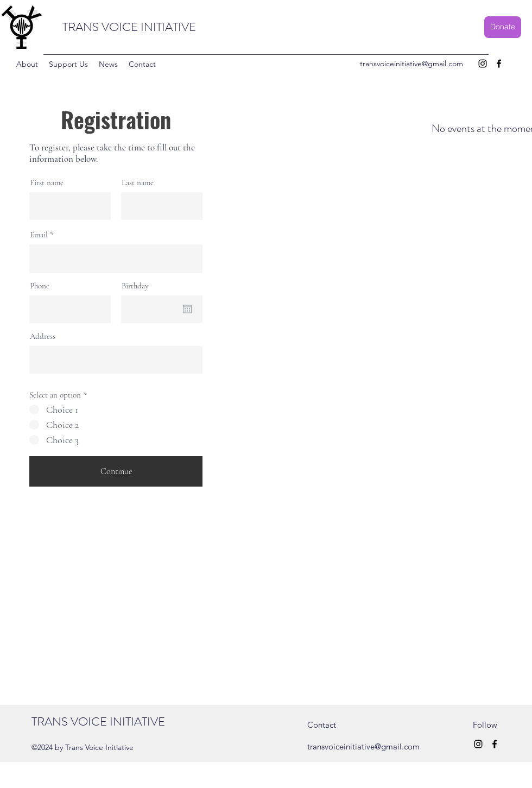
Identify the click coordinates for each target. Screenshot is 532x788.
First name (47, 183)
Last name (138, 183)
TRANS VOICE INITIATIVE (129, 27)
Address (43, 336)
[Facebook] (499, 64)
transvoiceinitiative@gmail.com (411, 64)
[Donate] (503, 27)
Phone (40, 286)
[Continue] (116, 471)
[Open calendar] (187, 309)
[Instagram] (483, 64)
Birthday (135, 286)
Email (39, 235)
